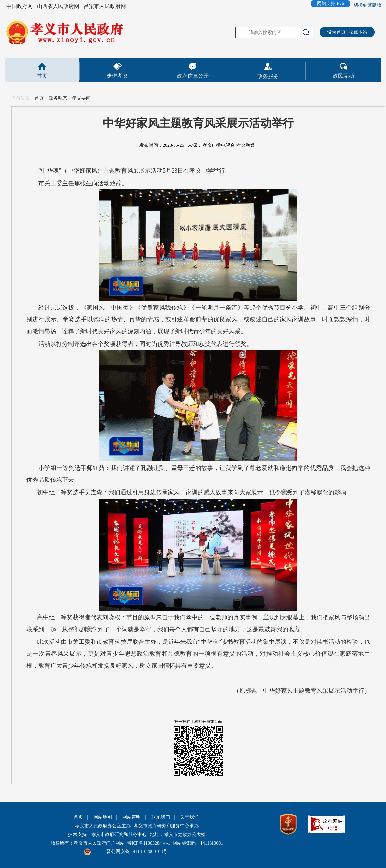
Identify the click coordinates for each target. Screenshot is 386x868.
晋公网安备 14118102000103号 (137, 852)
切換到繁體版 (367, 5)
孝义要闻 (81, 98)
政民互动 (343, 76)
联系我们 (161, 817)
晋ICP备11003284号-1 (149, 843)
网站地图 (103, 817)
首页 (42, 76)
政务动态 (58, 98)
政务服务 (268, 76)
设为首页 (336, 32)
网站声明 (132, 817)
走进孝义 (117, 76)
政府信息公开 (193, 76)
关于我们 (189, 817)
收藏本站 (358, 32)
